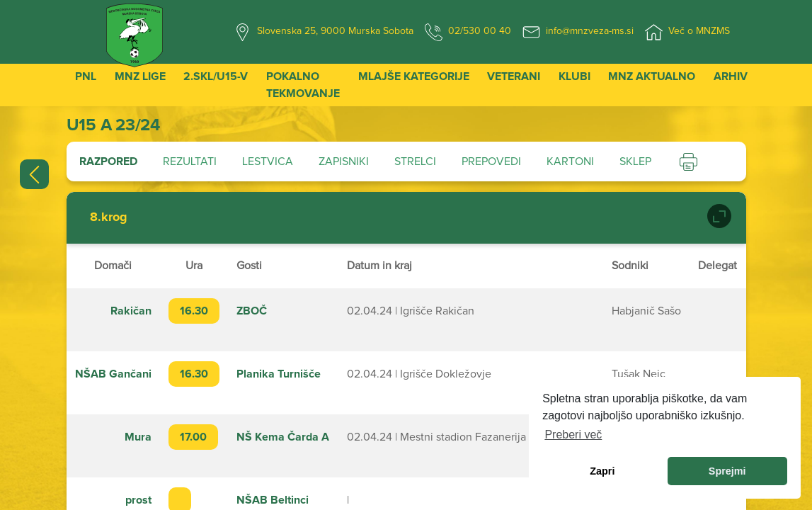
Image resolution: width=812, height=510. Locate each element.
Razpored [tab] (108, 161)
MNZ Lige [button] (140, 76)
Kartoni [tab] (570, 161)
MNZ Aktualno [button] (652, 76)
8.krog (109, 217)
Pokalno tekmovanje (303, 85)
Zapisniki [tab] (344, 161)
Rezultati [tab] (190, 161)
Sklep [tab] (635, 161)
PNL (86, 76)
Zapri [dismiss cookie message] (602, 471)
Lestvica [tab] (268, 161)
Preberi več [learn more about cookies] (573, 435)
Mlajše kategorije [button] (414, 76)
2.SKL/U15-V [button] (216, 76)
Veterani (514, 76)
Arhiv (731, 76)
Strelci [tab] (415, 161)
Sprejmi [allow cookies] (727, 471)
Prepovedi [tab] (491, 161)
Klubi (574, 76)
